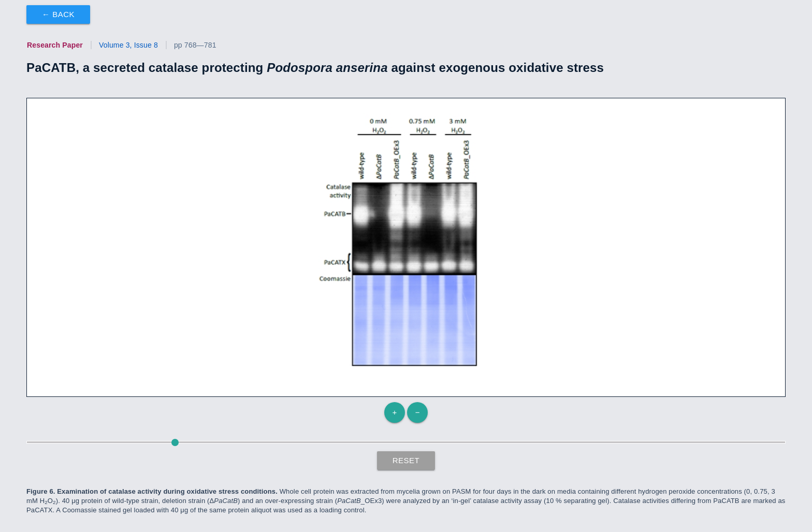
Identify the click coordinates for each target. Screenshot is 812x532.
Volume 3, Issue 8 (128, 45)
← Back (58, 14)
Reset (406, 460)
